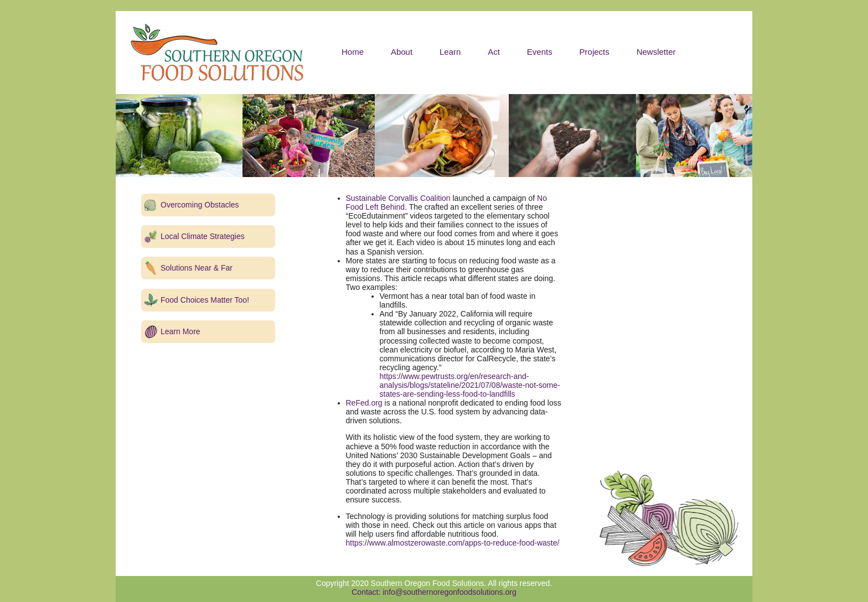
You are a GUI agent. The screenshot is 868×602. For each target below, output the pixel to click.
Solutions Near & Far (197, 268)
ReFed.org (364, 403)
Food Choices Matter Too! (205, 300)
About (402, 52)
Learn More (180, 331)
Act (494, 52)
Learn (450, 52)
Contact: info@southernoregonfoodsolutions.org (434, 592)
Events (540, 52)
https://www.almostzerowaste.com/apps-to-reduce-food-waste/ (453, 543)
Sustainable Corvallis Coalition (398, 198)
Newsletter (656, 52)
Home (353, 52)
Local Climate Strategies (203, 236)
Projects (595, 52)
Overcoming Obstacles (200, 205)
